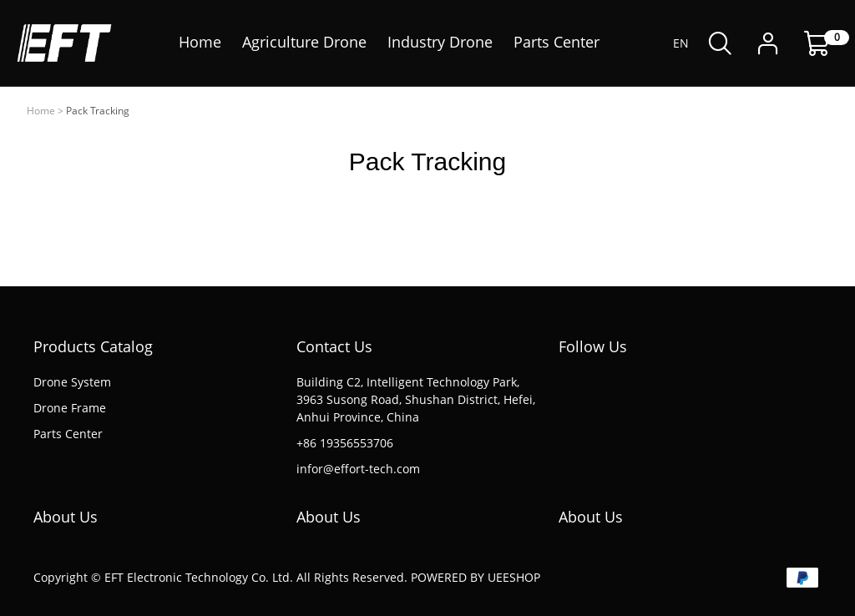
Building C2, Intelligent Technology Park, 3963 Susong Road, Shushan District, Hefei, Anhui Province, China (416, 399)
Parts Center (68, 434)
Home (41, 111)
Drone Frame (70, 408)
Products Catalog (93, 346)
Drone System (72, 382)
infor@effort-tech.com (358, 469)
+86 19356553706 (345, 443)
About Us (66, 517)
